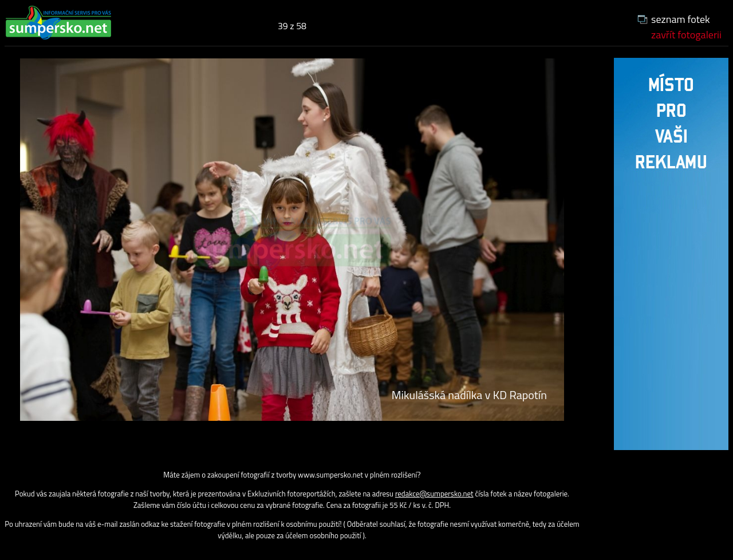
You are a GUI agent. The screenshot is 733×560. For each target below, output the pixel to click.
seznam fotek (681, 19)
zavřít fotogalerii (686, 35)
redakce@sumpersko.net (434, 494)
